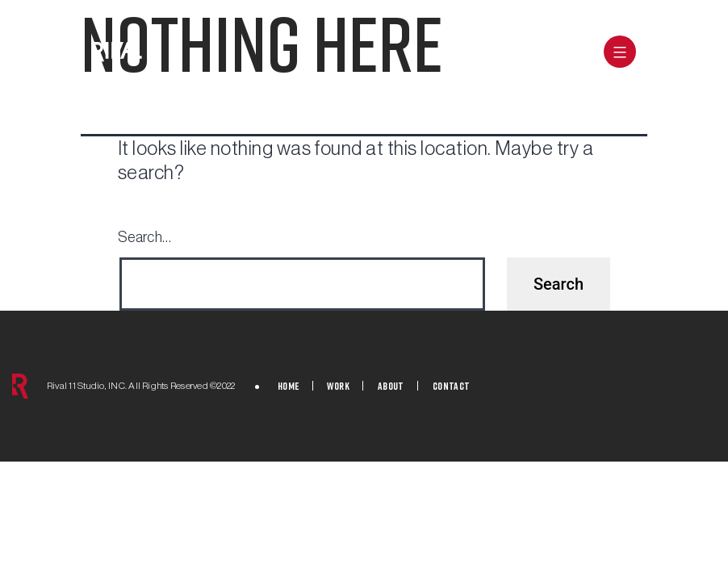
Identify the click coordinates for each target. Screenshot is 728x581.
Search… (144, 237)
